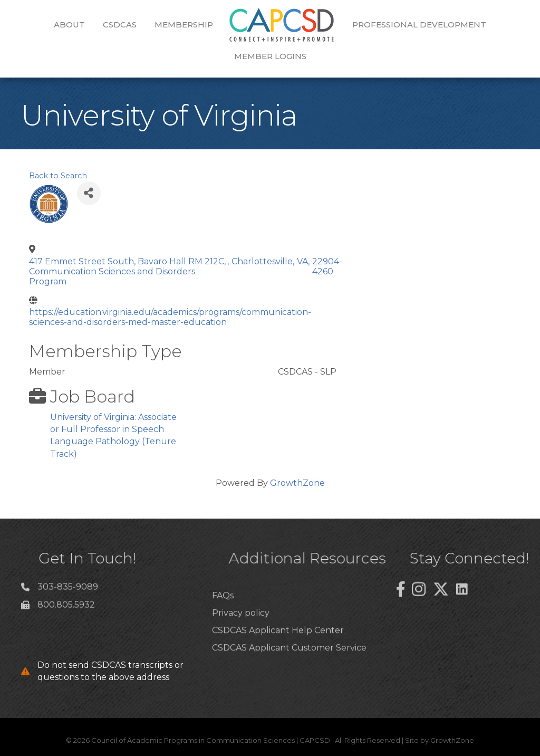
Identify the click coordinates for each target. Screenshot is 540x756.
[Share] (89, 193)
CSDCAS (120, 25)
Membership (184, 25)
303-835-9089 (68, 590)
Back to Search (58, 176)
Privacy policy (241, 631)
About (69, 25)
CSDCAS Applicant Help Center (278, 649)
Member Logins (270, 56)
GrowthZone (297, 483)
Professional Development (419, 25)
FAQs (223, 613)
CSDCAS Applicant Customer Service (289, 666)
